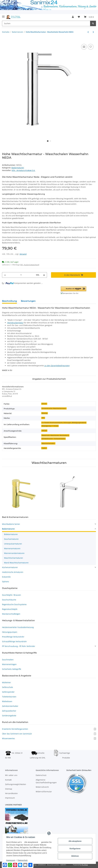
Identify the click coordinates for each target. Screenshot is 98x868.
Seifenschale (7, 687)
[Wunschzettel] (79, 17)
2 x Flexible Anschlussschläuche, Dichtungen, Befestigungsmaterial (64, 423)
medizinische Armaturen (13, 572)
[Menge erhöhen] (44, 275)
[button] (73, 17)
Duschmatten (8, 660)
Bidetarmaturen (11, 534)
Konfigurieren (75, 849)
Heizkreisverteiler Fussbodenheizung (18, 627)
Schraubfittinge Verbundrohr (14, 641)
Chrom (44, 404)
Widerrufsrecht (42, 787)
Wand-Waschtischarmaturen (16, 563)
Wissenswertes (49, 738)
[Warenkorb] (89, 17)
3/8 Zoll (44, 431)
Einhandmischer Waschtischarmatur (54, 408)
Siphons (5, 582)
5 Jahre (44, 448)
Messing (45, 413)
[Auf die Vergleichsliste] (84, 47)
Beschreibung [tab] (9, 301)
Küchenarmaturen (10, 567)
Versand (23, 254)
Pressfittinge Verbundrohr (13, 637)
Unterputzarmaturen (13, 544)
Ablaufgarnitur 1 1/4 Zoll (50, 426)
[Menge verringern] (5, 275)
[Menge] (21, 275)
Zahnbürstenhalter (10, 706)
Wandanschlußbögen (11, 614)
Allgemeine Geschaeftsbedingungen (46, 781)
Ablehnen (75, 856)
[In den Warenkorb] (4, 40)
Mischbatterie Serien (11, 524)
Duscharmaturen (11, 539)
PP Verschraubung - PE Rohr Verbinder (19, 646)
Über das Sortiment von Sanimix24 (49, 734)
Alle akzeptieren (75, 841)
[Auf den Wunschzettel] (91, 47)
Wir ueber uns (11, 775)
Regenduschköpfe (10, 609)
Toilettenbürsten (9, 697)
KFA (43, 418)
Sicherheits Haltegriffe (12, 669)
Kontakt (8, 780)
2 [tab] (50, 141)
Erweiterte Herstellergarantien (49, 729)
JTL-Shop (85, 865)
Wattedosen (7, 701)
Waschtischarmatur (48, 443)
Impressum (10, 798)
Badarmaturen (18, 168)
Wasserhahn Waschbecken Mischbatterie (55, 435)
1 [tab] (48, 141)
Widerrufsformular (44, 792)
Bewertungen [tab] (28, 301)
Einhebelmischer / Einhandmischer (53, 439)
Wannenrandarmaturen (14, 553)
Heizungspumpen (10, 632)
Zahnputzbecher (9, 711)
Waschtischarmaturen (14, 558)
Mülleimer (6, 682)
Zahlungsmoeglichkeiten (16, 784)
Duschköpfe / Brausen (11, 595)
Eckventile (6, 577)
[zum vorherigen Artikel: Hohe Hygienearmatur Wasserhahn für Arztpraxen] (88, 32)
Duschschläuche (9, 600)
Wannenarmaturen (12, 548)
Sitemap (9, 789)
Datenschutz (41, 775)
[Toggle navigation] (3, 16)
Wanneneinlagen (9, 664)
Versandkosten (11, 793)
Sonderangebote (9, 716)
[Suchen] (46, 23)
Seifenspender (8, 692)
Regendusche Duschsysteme (14, 604)
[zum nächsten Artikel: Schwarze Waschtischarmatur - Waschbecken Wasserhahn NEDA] (93, 32)
